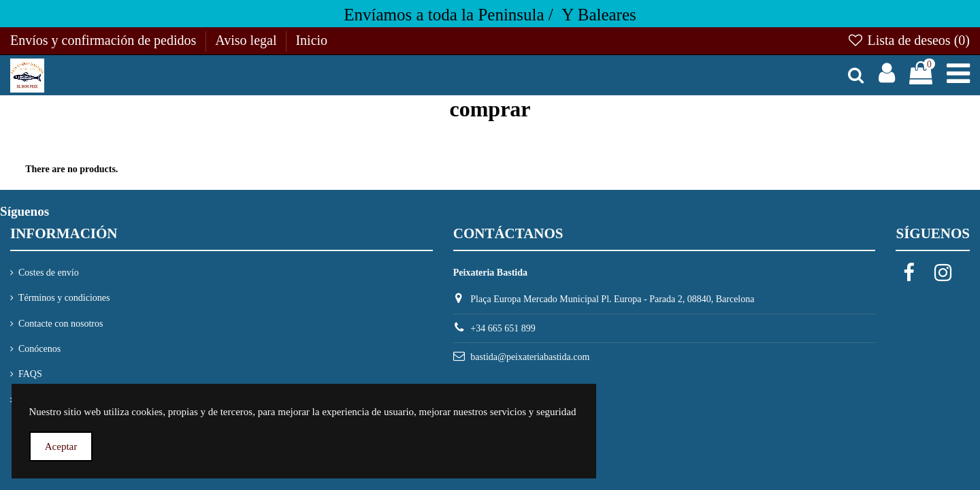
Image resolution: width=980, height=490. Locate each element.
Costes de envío (49, 273)
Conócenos (39, 349)
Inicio (311, 40)
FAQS (30, 374)
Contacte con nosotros (61, 324)
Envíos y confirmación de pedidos (105, 40)
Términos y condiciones (64, 298)
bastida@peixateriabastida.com (530, 357)
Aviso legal (247, 40)
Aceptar (61, 446)
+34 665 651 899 (503, 328)
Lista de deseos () (908, 40)
